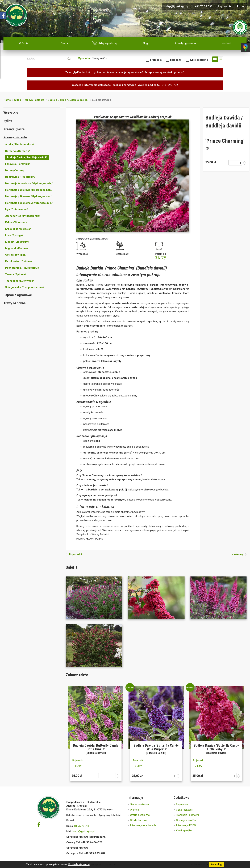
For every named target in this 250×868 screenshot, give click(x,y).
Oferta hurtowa (139, 820)
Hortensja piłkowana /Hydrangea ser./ (28, 196)
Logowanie (225, 6)
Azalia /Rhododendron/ (20, 144)
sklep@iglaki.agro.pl (177, 6)
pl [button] (241, 7)
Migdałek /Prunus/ (17, 248)
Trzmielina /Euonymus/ (20, 281)
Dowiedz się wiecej (79, 864)
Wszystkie (11, 112)
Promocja (156, 60)
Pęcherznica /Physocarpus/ (22, 268)
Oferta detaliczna (140, 815)
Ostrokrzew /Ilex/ (16, 255)
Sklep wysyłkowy (108, 43)
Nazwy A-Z (92, 58)
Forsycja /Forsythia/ (18, 164)
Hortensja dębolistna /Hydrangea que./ (29, 203)
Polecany (176, 60)
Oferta (64, 43)
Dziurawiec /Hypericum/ (20, 177)
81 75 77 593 (82, 826)
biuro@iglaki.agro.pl (84, 831)
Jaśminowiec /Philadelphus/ (23, 216)
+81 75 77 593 (204, 6)
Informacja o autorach (143, 825)
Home (7, 100)
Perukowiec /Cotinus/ (19, 261)
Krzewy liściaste (34, 100)
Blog (145, 43)
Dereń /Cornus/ (15, 170)
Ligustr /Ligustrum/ (17, 242)
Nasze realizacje (139, 805)
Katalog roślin (184, 831)
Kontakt (226, 43)
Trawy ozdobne (14, 303)
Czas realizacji (184, 810)
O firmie (24, 43)
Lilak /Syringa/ (14, 235)
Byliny (8, 121)
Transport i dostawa (187, 815)
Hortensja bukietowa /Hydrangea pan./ (29, 190)
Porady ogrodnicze (186, 43)
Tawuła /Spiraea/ (16, 274)
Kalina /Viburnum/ (16, 222)
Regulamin (182, 805)
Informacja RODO (186, 825)
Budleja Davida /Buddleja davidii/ (68, 100)
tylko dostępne (199, 60)
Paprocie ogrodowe (18, 295)
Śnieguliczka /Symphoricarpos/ (25, 287)
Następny (239, 554)
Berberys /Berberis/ (18, 151)
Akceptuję (217, 864)
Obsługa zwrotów (186, 820)
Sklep (18, 100)
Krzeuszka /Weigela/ (18, 229)
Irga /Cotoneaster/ (17, 209)
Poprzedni (74, 554)
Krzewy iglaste (14, 129)
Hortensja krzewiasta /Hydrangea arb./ (29, 183)
